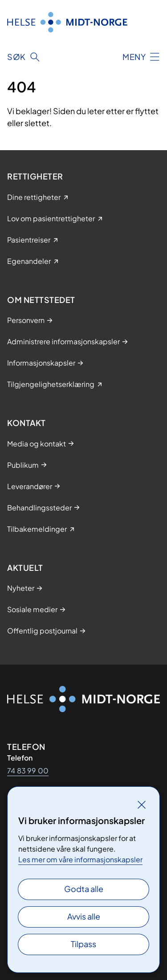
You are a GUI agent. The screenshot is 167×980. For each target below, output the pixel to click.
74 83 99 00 (28, 771)
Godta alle (84, 889)
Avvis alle (84, 916)
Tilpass (83, 944)
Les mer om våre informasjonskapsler (80, 859)
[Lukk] (142, 805)
